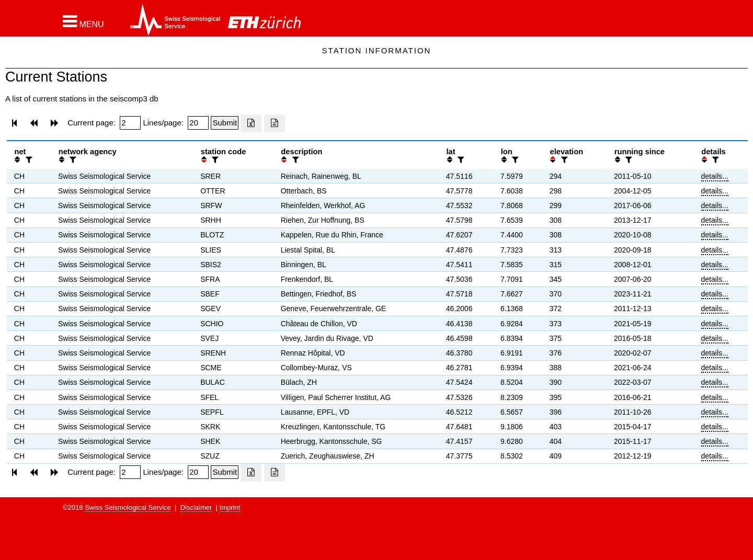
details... (715, 176)
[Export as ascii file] (275, 123)
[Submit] (225, 123)
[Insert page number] (130, 123)
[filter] (28, 160)
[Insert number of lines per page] (198, 123)
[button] (83, 21)
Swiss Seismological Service (128, 507)
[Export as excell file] (251, 123)
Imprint (230, 507)
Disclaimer (196, 507)
